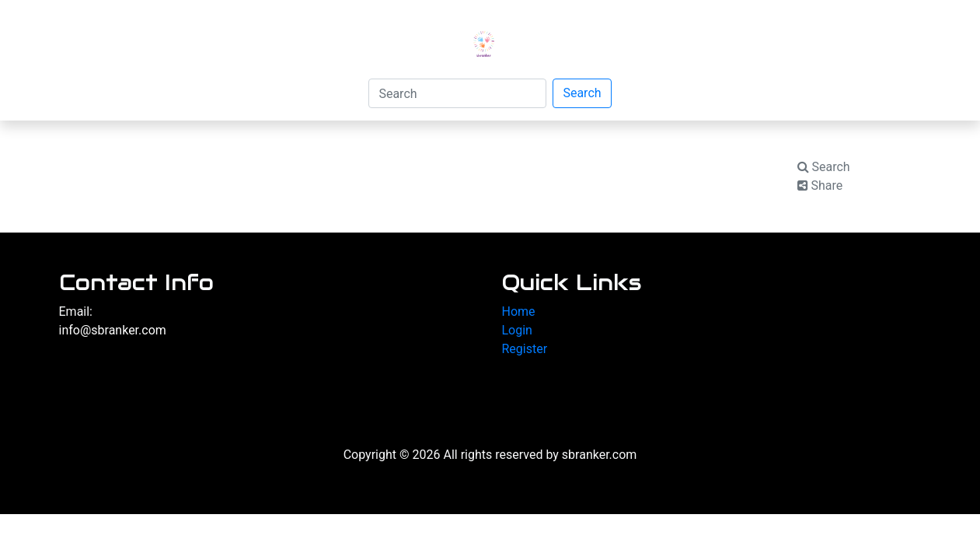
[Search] (457, 93)
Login (517, 330)
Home (519, 311)
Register (525, 349)
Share (820, 185)
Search (582, 93)
